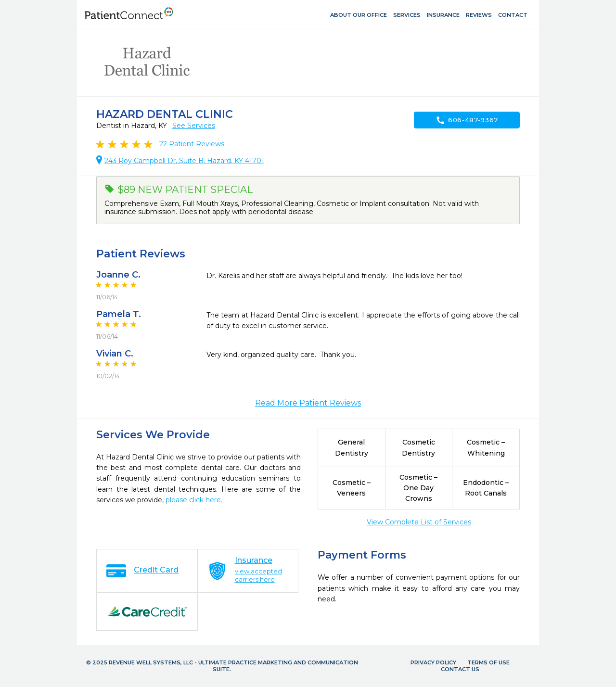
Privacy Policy (433, 662)
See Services (194, 126)
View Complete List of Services (419, 522)
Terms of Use (488, 662)
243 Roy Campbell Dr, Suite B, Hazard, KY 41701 (184, 161)
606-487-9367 (467, 120)
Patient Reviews (192, 144)
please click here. (194, 500)
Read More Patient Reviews (308, 403)
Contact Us (460, 669)
